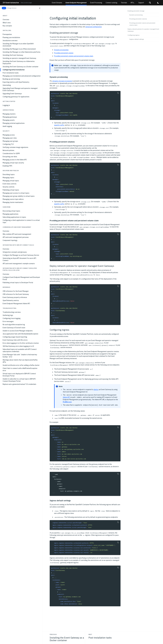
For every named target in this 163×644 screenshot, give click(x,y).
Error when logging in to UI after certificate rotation (21, 343)
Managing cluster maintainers (13, 202)
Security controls (9, 187)
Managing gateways (10, 117)
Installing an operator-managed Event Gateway (19, 58)
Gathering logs (8, 315)
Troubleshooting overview (12, 312)
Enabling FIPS (7, 166)
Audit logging (7, 126)
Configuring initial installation (14, 70)
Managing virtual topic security (13, 163)
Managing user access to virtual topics (16, 193)
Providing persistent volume (64, 53)
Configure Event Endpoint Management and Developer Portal (21, 278)
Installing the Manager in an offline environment (19, 49)
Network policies (8, 150)
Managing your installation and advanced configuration (22, 76)
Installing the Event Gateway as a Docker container (21, 67)
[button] (150, 3)
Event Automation (11, 3)
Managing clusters (9, 114)
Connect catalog (111, 3)
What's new (7, 23)
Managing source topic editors (13, 199)
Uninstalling (7, 85)
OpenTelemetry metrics (11, 300)
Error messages (8, 321)
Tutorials (124, 3)
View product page (26, 3)
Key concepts (7, 26)
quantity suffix (59, 125)
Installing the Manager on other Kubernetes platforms (21, 52)
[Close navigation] (40, 8)
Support (141, 3)
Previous (53, 634)
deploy (96, 390)
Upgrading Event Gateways (12, 94)
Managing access (9, 135)
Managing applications (11, 214)
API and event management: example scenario (19, 264)
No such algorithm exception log (14, 325)
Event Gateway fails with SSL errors (15, 340)
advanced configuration (94, 27)
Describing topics (9, 174)
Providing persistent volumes (138, 19)
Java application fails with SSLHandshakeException (20, 334)
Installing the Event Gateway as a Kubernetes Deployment (19, 62)
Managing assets (9, 120)
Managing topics (8, 178)
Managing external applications (14, 123)
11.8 (4, 8)
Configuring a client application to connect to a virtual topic (21, 221)
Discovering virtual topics (11, 211)
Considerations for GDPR (11, 153)
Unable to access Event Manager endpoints (18, 331)
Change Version (12, 8)
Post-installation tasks (11, 73)
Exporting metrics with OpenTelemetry (16, 82)
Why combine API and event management (17, 234)
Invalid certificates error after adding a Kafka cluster (21, 365)
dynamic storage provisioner (62, 81)
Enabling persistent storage (136, 11)
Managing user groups (10, 141)
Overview (6, 20)
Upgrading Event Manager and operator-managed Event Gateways (20, 89)
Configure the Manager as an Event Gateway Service (21, 255)
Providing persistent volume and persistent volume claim (74, 56)
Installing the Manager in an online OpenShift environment (18, 45)
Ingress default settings (137, 39)
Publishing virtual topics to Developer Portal (18, 283)
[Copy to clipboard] (118, 93)
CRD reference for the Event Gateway (16, 294)
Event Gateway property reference (15, 297)
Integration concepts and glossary (15, 252)
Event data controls (10, 184)
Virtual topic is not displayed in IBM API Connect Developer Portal (19, 375)
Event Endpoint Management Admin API (16, 304)
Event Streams (57, 3)
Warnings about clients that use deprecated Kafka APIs (20, 361)
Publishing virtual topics (11, 190)
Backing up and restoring (11, 79)
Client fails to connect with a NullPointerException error (20, 369)
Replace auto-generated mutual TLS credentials (19, 384)
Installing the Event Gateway (13, 55)
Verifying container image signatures (15, 147)
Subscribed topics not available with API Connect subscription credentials (20, 350)
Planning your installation (11, 37)
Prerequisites (7, 34)
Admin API (66, 397)
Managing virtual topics (11, 181)
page (67, 402)
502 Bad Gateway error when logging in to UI (18, 346)
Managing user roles (10, 138)
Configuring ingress (134, 35)
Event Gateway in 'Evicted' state (14, 328)
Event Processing (96, 3)
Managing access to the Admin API (15, 160)
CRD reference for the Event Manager (16, 291)
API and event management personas (16, 237)
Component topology (10, 240)
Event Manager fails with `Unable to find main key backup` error (20, 356)
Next (90, 634)
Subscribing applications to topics (14, 217)
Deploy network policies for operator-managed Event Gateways (143, 30)
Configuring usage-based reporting (15, 337)
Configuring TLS (8, 144)
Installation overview (10, 41)
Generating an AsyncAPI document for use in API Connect (19, 259)
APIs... (133, 3)
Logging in (6, 105)
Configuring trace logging (12, 318)
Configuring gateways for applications (16, 97)
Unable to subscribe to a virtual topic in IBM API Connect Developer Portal (19, 380)
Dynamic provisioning (61, 50)
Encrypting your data (10, 157)
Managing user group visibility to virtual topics (19, 196)
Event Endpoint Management (76, 3)
